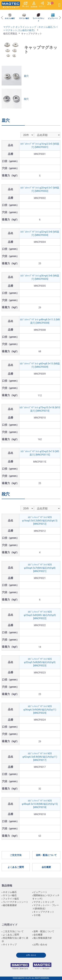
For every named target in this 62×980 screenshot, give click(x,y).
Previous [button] (3, 18)
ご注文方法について (13, 931)
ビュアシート (40, 892)
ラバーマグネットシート (16, 902)
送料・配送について (46, 855)
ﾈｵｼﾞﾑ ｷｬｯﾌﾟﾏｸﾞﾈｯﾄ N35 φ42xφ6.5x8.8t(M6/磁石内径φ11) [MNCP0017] (40, 757)
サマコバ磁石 (10, 895)
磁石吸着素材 (10, 905)
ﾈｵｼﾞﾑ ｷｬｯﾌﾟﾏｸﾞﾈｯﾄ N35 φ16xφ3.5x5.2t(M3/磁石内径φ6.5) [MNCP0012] (40, 521)
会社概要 (46, 867)
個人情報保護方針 (43, 938)
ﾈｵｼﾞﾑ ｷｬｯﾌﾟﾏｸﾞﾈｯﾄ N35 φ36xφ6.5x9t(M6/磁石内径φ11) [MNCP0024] (40, 710)
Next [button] (59, 18)
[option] (10, 17)
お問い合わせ (40, 944)
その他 (37, 915)
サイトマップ (10, 944)
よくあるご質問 (16, 867)
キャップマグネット (44, 912)
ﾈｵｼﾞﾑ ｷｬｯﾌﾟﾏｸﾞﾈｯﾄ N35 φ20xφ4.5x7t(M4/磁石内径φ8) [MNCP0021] (40, 568)
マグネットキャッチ (44, 902)
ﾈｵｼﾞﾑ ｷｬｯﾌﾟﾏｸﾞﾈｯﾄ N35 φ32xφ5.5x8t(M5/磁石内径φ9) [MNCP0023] (40, 662)
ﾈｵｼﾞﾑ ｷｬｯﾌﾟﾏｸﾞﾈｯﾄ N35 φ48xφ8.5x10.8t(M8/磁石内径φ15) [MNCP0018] (40, 804)
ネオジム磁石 (10, 892)
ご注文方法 (16, 855)
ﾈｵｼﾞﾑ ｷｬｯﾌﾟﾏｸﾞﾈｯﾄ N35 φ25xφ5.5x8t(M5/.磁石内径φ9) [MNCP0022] (40, 615)
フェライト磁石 (11, 899)
